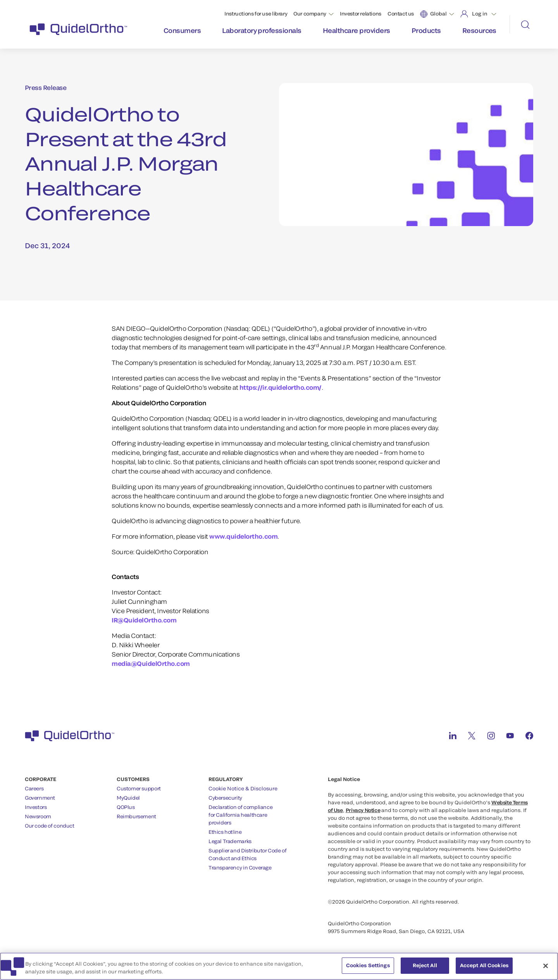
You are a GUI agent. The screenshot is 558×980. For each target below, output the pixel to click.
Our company (310, 14)
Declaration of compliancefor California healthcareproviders (240, 815)
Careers (34, 788)
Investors (36, 807)
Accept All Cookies (484, 970)
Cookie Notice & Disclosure (243, 788)
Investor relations (361, 14)
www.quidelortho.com (243, 536)
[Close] (546, 970)
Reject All (425, 970)
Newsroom (38, 816)
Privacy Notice (363, 810)
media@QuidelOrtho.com (151, 663)
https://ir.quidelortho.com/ (281, 387)
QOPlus (126, 807)
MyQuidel (128, 798)
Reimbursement (136, 816)
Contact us (401, 14)
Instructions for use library (256, 14)
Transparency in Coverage (240, 868)
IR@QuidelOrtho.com (144, 620)
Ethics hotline (225, 832)
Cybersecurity (225, 798)
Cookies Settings (368, 970)
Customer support (139, 788)
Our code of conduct (50, 826)
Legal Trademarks (230, 841)
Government (40, 798)
